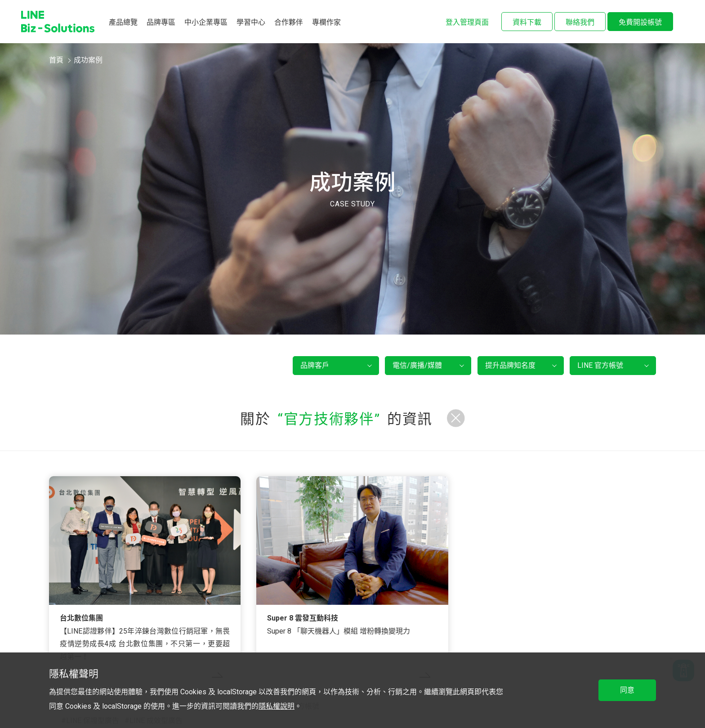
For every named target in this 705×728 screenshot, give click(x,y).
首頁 (56, 60)
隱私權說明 (277, 706)
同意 (627, 690)
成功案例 (88, 60)
